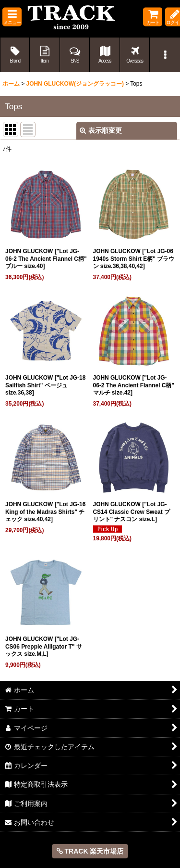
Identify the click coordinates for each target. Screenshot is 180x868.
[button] (12, 17)
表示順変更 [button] (101, 130)
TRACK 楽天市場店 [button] (90, 851)
